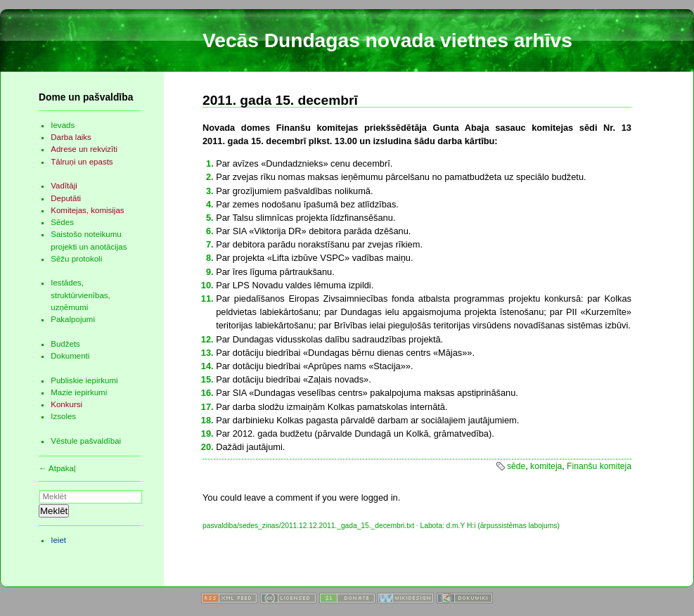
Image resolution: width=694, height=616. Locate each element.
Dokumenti (70, 356)
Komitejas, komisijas (87, 210)
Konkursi (66, 404)
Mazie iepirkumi (79, 392)
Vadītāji (64, 186)
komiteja (546, 466)
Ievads (63, 125)
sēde (516, 466)
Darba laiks (71, 137)
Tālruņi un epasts (82, 162)
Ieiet (58, 540)
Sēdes (62, 222)
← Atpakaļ (57, 468)
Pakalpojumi (73, 319)
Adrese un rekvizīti (84, 149)
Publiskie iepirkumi (84, 380)
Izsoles (63, 416)
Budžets (65, 344)
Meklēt (54, 511)
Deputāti (66, 198)
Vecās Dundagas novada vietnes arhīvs (387, 40)
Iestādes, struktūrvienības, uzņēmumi (80, 295)
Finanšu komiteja (599, 466)
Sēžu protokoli (76, 259)
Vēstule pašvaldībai (86, 441)
